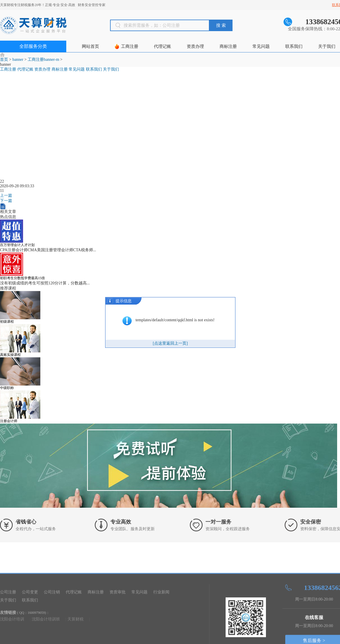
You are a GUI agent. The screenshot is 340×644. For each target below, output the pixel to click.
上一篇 (6, 200)
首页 (4, 60)
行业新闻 (161, 631)
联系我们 (294, 46)
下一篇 (6, 205)
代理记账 (163, 46)
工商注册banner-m (43, 60)
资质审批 (118, 631)
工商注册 (130, 46)
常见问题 (261, 46)
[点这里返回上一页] (170, 343)
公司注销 (52, 631)
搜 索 (221, 25)
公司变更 (30, 631)
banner (18, 60)
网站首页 (90, 46)
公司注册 (8, 631)
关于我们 (327, 46)
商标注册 (228, 46)
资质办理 (195, 46)
